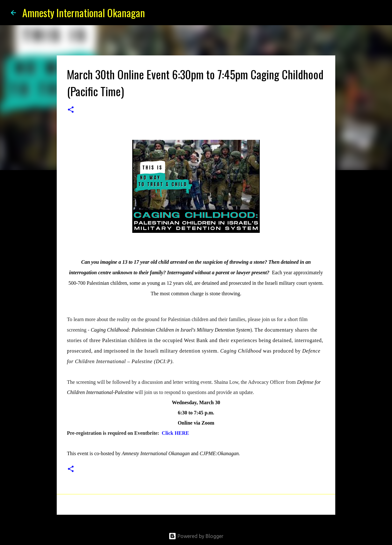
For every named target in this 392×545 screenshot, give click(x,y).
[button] (71, 110)
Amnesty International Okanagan (84, 13)
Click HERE (175, 433)
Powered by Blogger (196, 536)
